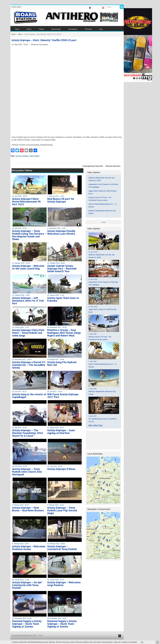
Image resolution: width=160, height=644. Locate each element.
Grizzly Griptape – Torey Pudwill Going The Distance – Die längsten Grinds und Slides (29, 235)
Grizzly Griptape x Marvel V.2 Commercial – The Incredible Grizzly (29, 365)
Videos (41, 29)
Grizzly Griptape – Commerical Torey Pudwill (62, 548)
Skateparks (73, 29)
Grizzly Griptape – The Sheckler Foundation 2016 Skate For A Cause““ (28, 433)
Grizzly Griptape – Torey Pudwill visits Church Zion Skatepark (27, 472)
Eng (101, 29)
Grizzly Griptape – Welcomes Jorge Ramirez (64, 584)
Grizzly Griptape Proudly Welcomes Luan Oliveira (61, 232)
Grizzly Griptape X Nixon (61, 469)
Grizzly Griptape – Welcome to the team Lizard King (28, 267)
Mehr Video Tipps (96, 425)
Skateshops (56, 29)
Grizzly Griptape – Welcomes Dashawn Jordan (29, 548)
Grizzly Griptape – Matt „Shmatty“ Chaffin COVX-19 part (44, 40)
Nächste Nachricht (113, 166)
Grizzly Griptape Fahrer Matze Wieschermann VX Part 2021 (26, 202)
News (29, 29)
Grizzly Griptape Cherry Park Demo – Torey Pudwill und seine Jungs (28, 333)
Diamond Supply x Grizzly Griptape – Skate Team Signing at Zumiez (27, 624)
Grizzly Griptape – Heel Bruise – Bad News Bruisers (28, 509)
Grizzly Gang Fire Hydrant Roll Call (62, 363)
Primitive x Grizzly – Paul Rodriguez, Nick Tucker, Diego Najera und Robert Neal (64, 333)
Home (14, 34)
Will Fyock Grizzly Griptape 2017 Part (63, 396)
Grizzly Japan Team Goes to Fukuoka (63, 299)
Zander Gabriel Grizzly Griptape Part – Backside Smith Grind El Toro (62, 268)
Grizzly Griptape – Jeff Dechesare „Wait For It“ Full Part (28, 301)
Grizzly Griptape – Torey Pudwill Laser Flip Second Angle (62, 510)
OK (142, 642)
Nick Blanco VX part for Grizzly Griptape (61, 200)
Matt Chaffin (35, 156)
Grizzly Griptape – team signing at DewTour (61, 432)
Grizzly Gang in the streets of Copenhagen (29, 396)
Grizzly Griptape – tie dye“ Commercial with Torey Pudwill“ (27, 585)
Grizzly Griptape (22, 156)
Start (17, 29)
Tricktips (88, 29)
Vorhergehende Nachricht (93, 166)
